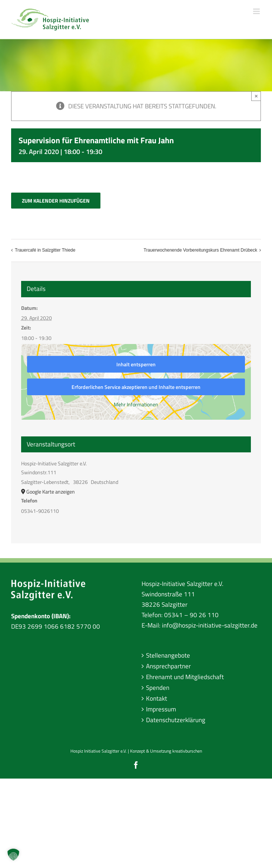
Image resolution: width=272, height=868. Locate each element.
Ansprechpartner (168, 666)
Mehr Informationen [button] (136, 404)
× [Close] (256, 96)
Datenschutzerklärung (176, 720)
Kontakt (157, 698)
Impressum (161, 709)
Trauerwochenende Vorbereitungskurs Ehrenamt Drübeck (200, 250)
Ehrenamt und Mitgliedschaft (185, 677)
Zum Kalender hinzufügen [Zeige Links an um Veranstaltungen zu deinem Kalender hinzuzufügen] (56, 201)
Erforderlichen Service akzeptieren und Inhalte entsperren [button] (136, 387)
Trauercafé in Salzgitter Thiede (45, 250)
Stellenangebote (168, 655)
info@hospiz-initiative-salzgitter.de (210, 625)
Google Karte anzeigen (51, 492)
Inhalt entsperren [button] (136, 364)
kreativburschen (187, 751)
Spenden (158, 688)
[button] (13, 855)
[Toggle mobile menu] (257, 11)
